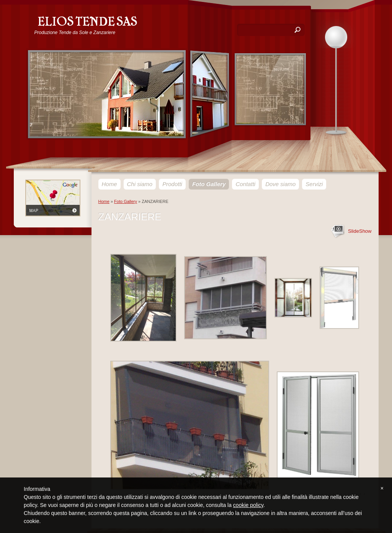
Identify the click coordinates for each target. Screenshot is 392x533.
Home (109, 184)
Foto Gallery (209, 184)
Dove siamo (280, 184)
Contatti (245, 184)
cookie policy (248, 505)
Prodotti (172, 184)
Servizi (314, 184)
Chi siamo (140, 184)
